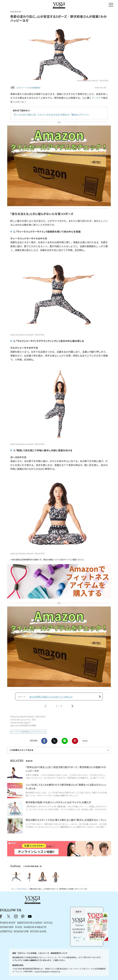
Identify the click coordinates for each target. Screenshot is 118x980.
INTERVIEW (36, 918)
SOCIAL (78, 914)
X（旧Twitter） (38, 907)
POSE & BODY (37, 914)
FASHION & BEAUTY (65, 918)
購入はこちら (92, 930)
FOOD (48, 918)
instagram (45, 907)
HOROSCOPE (51, 923)
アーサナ (96, 98)
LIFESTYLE (36, 923)
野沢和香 (26, 733)
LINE (65, 743)
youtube (59, 907)
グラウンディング (39, 733)
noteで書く (85, 743)
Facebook (44, 743)
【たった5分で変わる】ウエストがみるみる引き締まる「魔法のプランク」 (51, 115)
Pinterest (75, 743)
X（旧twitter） (54, 743)
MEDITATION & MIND (59, 914)
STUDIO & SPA (68, 923)
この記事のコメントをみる (21, 752)
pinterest (52, 907)
